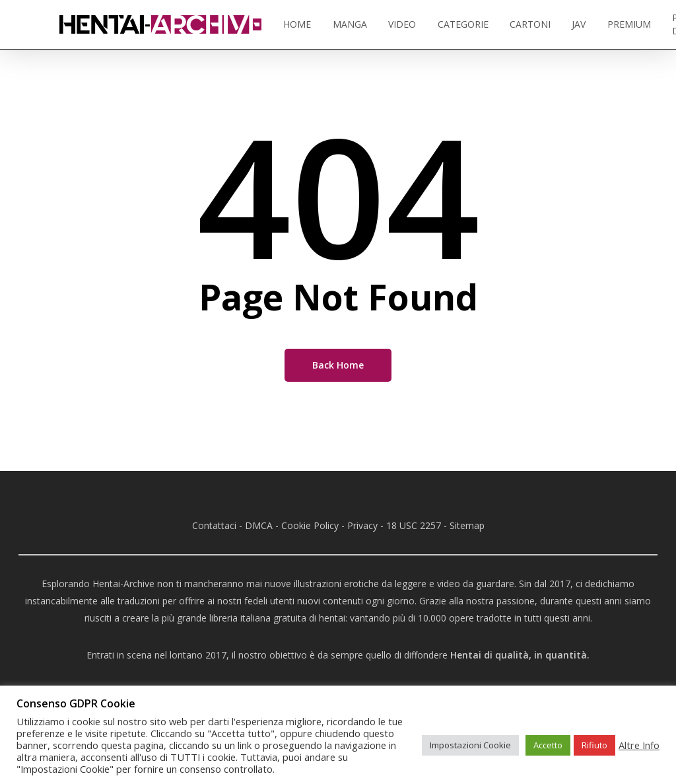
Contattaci (214, 525)
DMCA (259, 525)
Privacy (362, 525)
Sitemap (467, 525)
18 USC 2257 (414, 525)
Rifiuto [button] (594, 745)
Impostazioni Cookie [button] (470, 745)
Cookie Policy (310, 525)
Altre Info (639, 745)
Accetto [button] (548, 745)
